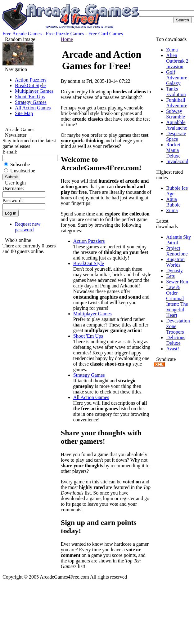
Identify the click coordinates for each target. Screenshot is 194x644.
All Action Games (33, 108)
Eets (170, 276)
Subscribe (17, 164)
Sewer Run (177, 282)
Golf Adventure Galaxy (177, 78)
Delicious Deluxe (176, 340)
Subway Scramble (175, 114)
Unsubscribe (20, 171)
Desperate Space (176, 136)
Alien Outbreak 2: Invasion (178, 61)
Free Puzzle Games (65, 34)
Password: (13, 200)
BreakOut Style (30, 85)
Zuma (172, 50)
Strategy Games (31, 102)
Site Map (24, 113)
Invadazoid (177, 161)
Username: (13, 188)
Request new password (28, 227)
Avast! (172, 349)
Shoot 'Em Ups (30, 97)
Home (67, 39)
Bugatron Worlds (175, 262)
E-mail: (10, 152)
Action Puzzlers (31, 80)
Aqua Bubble (173, 202)
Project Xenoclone (177, 251)
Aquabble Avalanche (176, 125)
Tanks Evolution (176, 92)
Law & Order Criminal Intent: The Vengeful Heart (177, 301)
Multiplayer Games (34, 91)
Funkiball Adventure (177, 103)
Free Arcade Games (22, 34)
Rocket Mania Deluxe (173, 150)
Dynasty (174, 271)
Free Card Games (106, 34)
